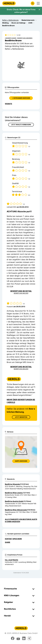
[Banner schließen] (39, 10)
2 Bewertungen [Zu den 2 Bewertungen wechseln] (11, 38)
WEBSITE (9, 104)
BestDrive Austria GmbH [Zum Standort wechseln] (14, 501)
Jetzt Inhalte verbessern (21, 125)
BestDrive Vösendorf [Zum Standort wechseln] (13, 484)
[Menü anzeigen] (38, 3)
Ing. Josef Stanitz (12, 560)
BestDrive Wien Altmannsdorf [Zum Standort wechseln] (16, 510)
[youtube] (18, 638)
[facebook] (13, 638)
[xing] (29, 638)
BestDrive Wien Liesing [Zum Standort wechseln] (14, 493)
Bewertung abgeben (25, 38)
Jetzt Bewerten (21, 417)
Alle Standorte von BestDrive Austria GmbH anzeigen (21, 520)
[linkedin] (24, 638)
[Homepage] (9, 3)
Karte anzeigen (21, 461)
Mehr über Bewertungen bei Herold (21, 401)
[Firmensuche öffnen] (33, 3)
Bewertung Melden (21, 293)
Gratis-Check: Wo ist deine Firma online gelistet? (21, 11)
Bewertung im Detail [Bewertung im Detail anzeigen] (21, 291)
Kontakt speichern (13, 539)
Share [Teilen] (8, 542)
